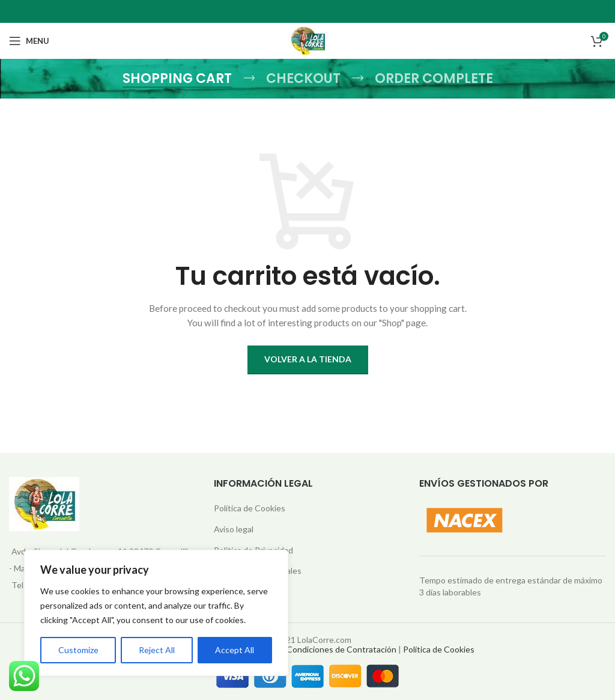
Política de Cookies (250, 508)
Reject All (157, 650)
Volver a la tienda (308, 359)
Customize (78, 650)
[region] (156, 613)
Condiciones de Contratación (341, 649)
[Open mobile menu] (29, 41)
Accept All (235, 650)
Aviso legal (234, 529)
